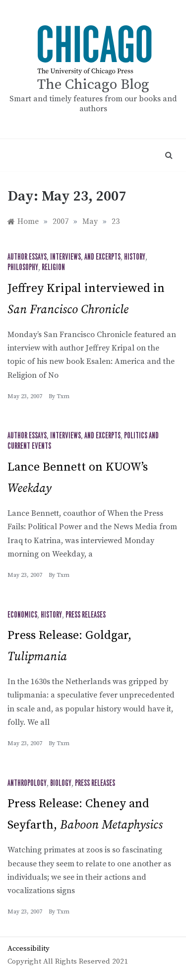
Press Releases (86, 615)
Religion (53, 268)
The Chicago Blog (93, 85)
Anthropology (27, 783)
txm (63, 396)
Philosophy (23, 268)
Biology (61, 783)
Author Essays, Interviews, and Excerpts (64, 257)
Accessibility (29, 948)
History (135, 257)
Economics (22, 615)
